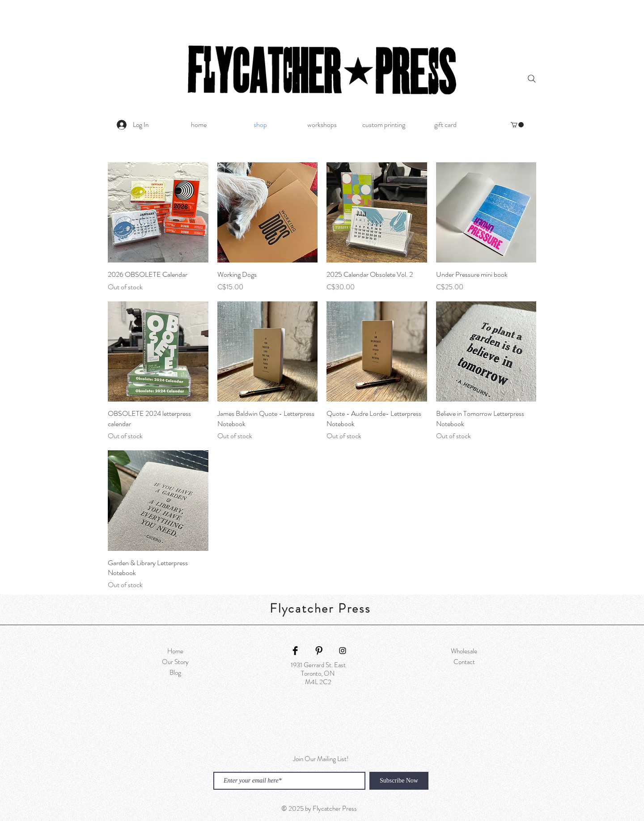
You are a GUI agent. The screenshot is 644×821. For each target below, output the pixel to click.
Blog (175, 673)
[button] (517, 125)
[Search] (532, 79)
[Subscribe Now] (399, 781)
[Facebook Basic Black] (295, 651)
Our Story (175, 662)
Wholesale (464, 651)
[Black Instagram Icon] (343, 651)
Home (175, 651)
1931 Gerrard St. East (318, 665)
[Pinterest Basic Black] (319, 651)
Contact (464, 662)
